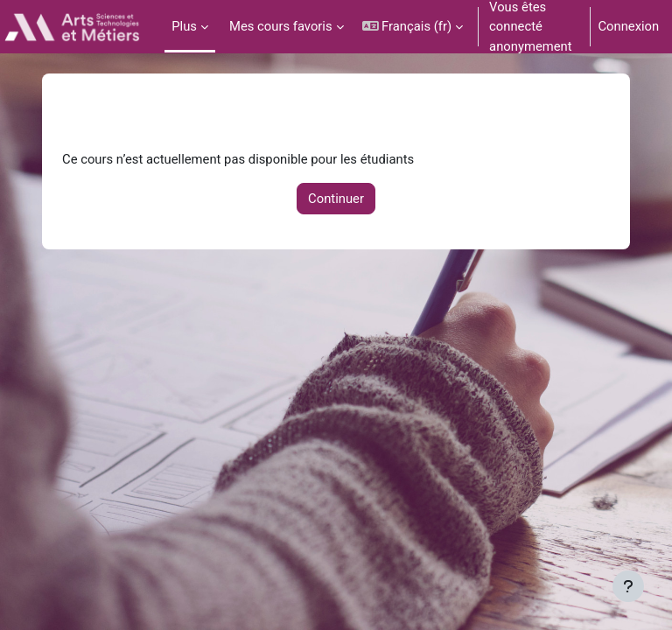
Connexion (628, 26)
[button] (413, 27)
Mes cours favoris (281, 26)
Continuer (336, 199)
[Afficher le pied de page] (628, 586)
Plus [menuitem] (184, 26)
